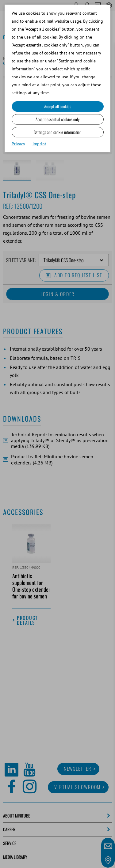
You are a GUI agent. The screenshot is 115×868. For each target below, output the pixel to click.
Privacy (18, 144)
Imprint (39, 144)
